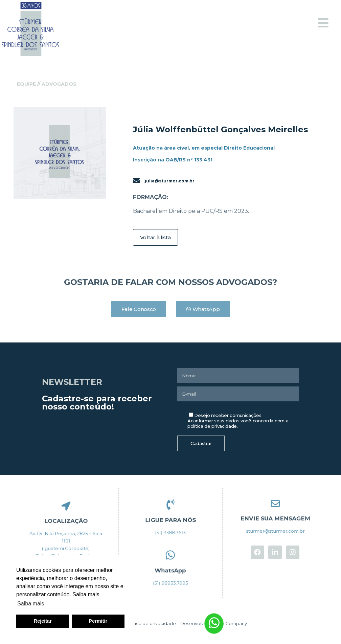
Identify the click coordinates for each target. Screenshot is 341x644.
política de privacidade (212, 426)
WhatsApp (170, 570)
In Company (234, 623)
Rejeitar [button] (43, 621)
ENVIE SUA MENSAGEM (275, 518)
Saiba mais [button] (31, 604)
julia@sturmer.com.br (170, 181)
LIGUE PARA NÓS (170, 519)
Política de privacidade (151, 623)
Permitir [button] (98, 621)
